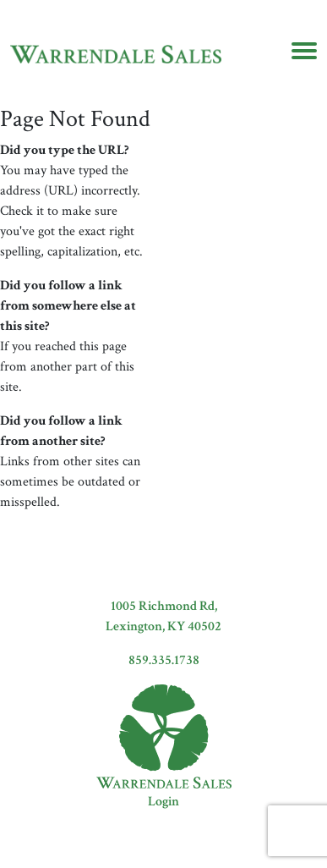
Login (163, 802)
